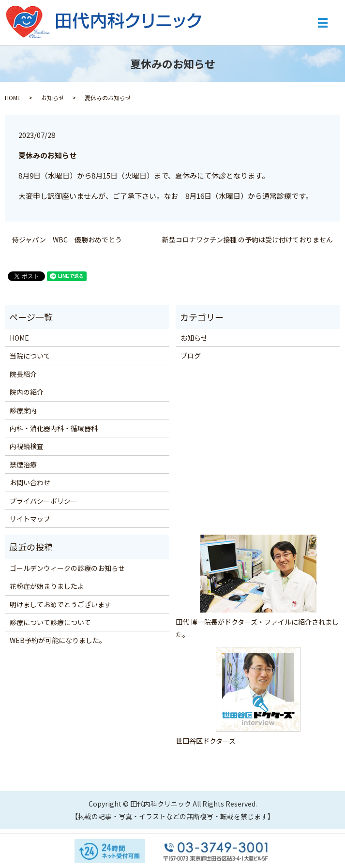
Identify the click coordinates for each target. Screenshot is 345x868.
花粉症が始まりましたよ (47, 586)
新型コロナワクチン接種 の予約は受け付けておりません (247, 240)
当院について (30, 356)
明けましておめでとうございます (60, 604)
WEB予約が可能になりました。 (58, 640)
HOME (13, 97)
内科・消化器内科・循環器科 (54, 428)
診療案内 (23, 410)
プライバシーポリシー (44, 501)
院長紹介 (23, 374)
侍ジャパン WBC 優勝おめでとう (67, 240)
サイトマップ (30, 519)
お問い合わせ (30, 482)
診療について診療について (50, 622)
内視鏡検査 (27, 446)
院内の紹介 (27, 392)
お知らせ (53, 97)
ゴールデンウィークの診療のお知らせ (67, 568)
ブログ (191, 356)
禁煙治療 (23, 464)
